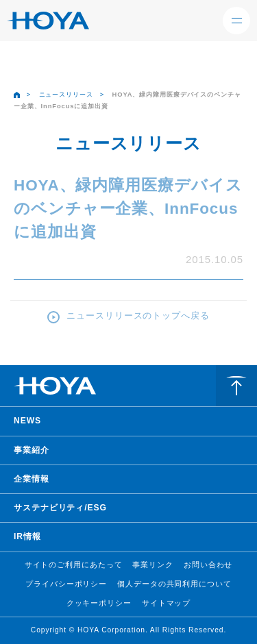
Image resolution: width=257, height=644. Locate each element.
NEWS (27, 421)
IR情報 (27, 536)
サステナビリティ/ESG (60, 508)
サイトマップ (166, 603)
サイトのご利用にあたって (74, 565)
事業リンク (153, 565)
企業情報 (32, 479)
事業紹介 (32, 450)
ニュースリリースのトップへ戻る (138, 315)
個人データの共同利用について (174, 584)
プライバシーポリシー (66, 584)
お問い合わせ (208, 565)
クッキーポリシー (99, 603)
